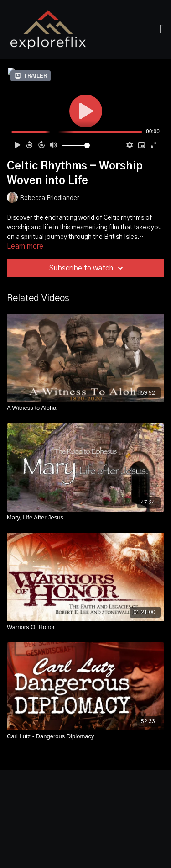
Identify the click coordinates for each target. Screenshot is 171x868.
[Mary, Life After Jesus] (85, 518)
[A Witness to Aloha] (85, 408)
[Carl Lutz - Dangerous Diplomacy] (85, 736)
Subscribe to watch (88, 268)
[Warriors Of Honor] (85, 627)
